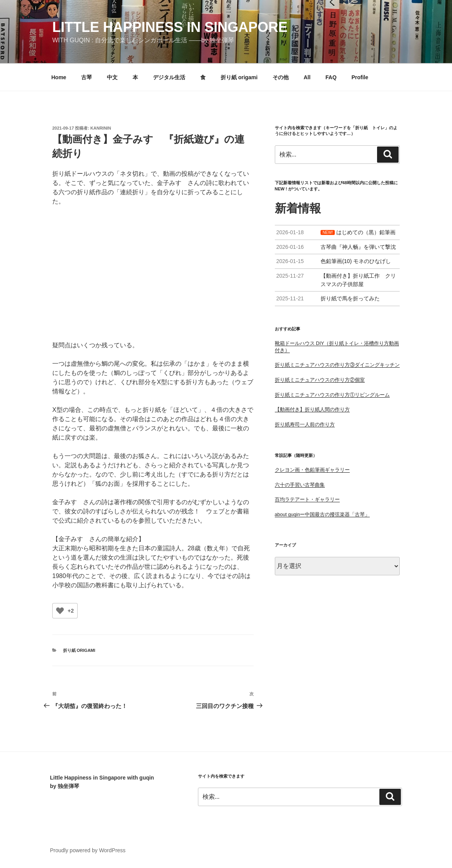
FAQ (331, 77)
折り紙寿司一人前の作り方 (305, 425)
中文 (112, 77)
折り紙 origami (239, 77)
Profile (360, 77)
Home (59, 77)
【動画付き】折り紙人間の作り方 (312, 410)
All (307, 77)
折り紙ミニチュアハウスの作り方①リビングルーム (332, 395)
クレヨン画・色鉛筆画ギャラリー (312, 470)
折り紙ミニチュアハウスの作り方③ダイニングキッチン (337, 365)
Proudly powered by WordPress (88, 850)
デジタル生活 (169, 77)
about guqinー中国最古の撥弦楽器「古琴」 (322, 515)
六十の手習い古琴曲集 (300, 485)
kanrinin (101, 128)
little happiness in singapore (170, 27)
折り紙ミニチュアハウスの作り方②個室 (320, 380)
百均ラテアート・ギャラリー (307, 500)
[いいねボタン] (60, 611)
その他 (281, 77)
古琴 (86, 77)
